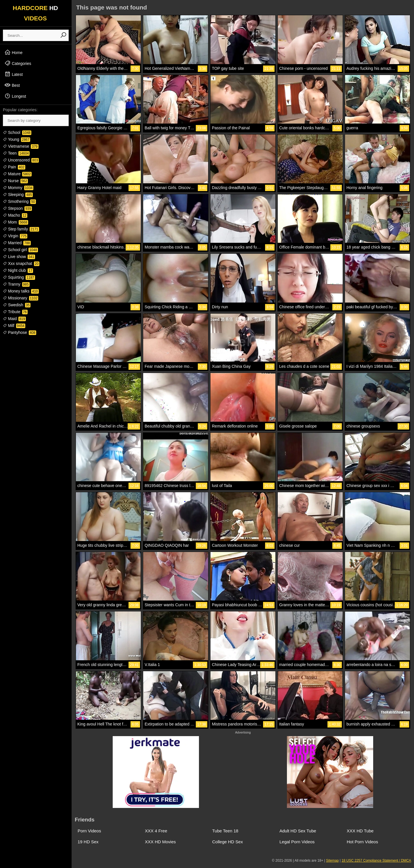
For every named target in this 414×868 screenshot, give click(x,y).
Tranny (16, 284)
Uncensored (21, 160)
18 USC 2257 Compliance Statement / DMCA (376, 861)
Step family (21, 229)
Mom (16, 222)
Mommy (18, 188)
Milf (14, 326)
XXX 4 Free (156, 831)
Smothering (19, 201)
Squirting (19, 277)
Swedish (17, 305)
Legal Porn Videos (297, 842)
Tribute (15, 312)
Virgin (15, 236)
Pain (14, 167)
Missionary (21, 298)
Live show (19, 257)
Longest (15, 96)
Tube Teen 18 (225, 831)
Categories (18, 63)
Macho (15, 215)
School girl (20, 250)
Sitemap (332, 861)
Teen (16, 153)
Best (12, 85)
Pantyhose (20, 332)
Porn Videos (89, 831)
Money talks (21, 291)
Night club (18, 270)
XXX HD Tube (360, 831)
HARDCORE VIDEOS (35, 13)
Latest (14, 74)
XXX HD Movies (160, 842)
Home (13, 52)
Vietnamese (21, 146)
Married (17, 243)
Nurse (15, 181)
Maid (14, 319)
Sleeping (18, 195)
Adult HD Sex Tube (298, 831)
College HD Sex (228, 842)
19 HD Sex (88, 842)
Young (17, 139)
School (17, 132)
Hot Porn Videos (362, 842)
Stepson (17, 208)
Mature (17, 174)
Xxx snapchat (21, 263)
